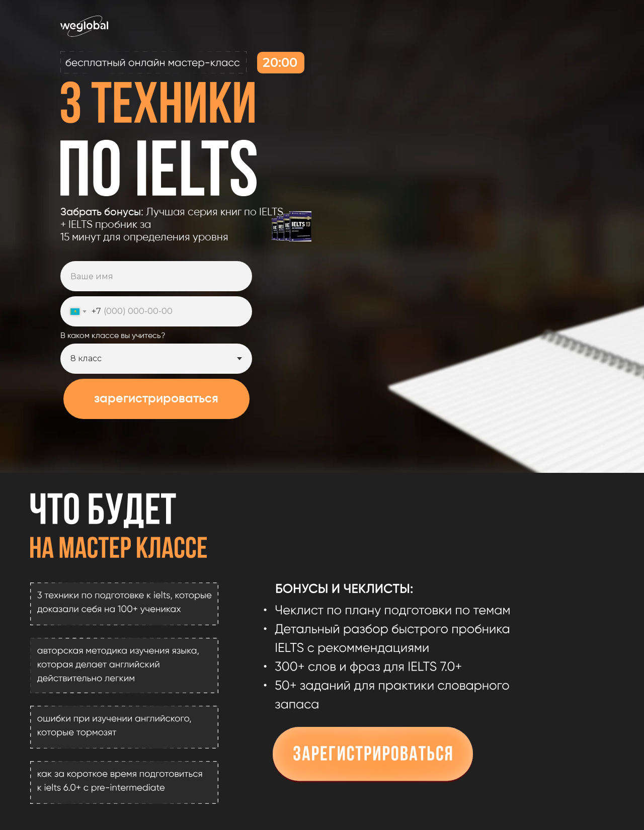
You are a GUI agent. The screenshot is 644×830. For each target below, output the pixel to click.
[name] (156, 276)
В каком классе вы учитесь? (113, 336)
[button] (373, 755)
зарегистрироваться (156, 399)
